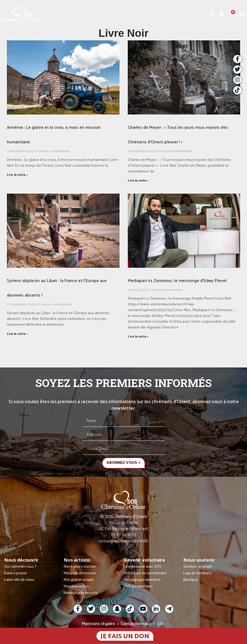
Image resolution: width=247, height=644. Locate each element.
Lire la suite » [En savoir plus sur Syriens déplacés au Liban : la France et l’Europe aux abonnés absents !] (17, 334)
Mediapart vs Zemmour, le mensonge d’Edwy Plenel (177, 281)
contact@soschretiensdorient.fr (123, 541)
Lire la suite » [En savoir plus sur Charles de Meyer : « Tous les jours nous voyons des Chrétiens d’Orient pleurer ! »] (138, 181)
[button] (242, 14)
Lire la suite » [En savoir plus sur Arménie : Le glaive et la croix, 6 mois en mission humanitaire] (17, 175)
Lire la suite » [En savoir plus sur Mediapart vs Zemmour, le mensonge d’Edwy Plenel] (138, 337)
